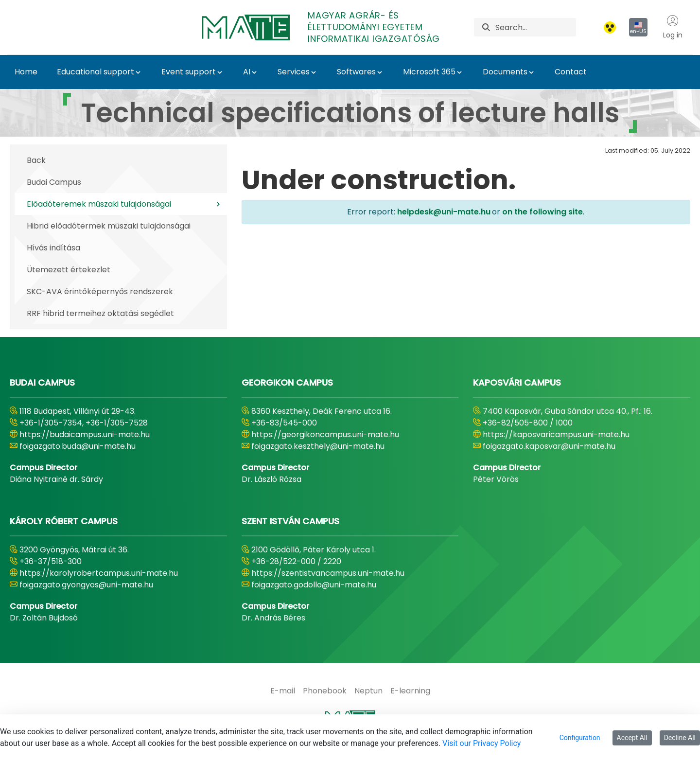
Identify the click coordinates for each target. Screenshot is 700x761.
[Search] (536, 27)
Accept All (632, 738)
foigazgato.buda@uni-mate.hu (78, 446)
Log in (673, 27)
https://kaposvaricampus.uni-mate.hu (556, 434)
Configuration (580, 738)
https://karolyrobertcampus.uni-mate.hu (99, 573)
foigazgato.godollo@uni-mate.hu (314, 585)
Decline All (680, 738)
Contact (571, 72)
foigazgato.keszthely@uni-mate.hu (318, 446)
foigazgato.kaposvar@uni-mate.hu (549, 446)
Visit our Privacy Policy (481, 743)
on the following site (542, 212)
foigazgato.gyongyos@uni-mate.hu (86, 585)
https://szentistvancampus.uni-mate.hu (328, 573)
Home (26, 72)
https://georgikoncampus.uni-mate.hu (325, 434)
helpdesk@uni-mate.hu (444, 212)
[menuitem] (283, 691)
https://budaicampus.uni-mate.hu (85, 434)
